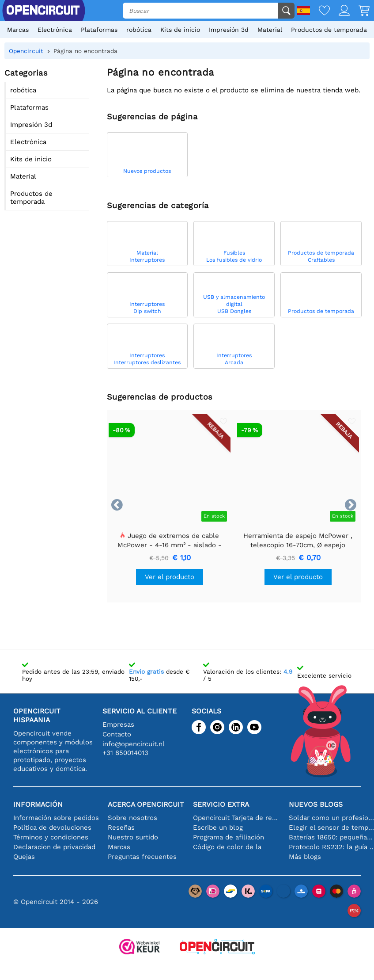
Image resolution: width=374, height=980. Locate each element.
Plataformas (99, 30)
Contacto (117, 734)
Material (270, 30)
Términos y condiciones (51, 837)
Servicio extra (221, 804)
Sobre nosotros (132, 818)
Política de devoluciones (52, 827)
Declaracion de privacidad (54, 847)
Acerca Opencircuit (146, 804)
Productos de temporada (329, 30)
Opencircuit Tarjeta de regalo (236, 818)
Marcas (18, 30)
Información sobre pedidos (56, 818)
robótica (139, 30)
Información (38, 804)
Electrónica (55, 30)
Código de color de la (227, 847)
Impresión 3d (229, 30)
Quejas (24, 857)
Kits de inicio (180, 30)
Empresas (118, 725)
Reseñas (121, 827)
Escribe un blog (218, 827)
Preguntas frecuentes (142, 857)
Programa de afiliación (229, 837)
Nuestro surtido (133, 837)
